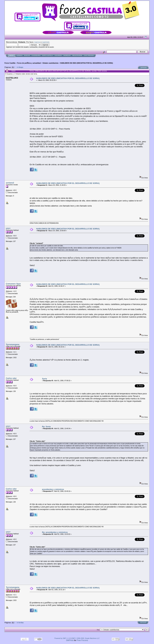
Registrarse (77, 55)
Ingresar (67, 55)
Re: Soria (46, 427)
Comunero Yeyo (13, 284)
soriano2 (10, 183)
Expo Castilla (48, 55)
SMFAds (70, 640)
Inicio (11, 55)
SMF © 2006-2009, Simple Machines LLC (86, 638)
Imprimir (144, 68)
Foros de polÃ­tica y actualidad (29, 63)
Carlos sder (11, 378)
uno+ (8, 228)
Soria (45, 379)
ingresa (37, 42)
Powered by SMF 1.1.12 (62, 638)
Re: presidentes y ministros (55, 532)
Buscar (27, 55)
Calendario (36, 55)
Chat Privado (89, 55)
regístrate (46, 42)
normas (20, 55)
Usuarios (58, 55)
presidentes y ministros (53, 489)
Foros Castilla (10, 63)
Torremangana (13, 344)
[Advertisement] (59, 58)
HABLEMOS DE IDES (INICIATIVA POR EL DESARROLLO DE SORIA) (87, 63)
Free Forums (82, 640)
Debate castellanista (50, 63)
